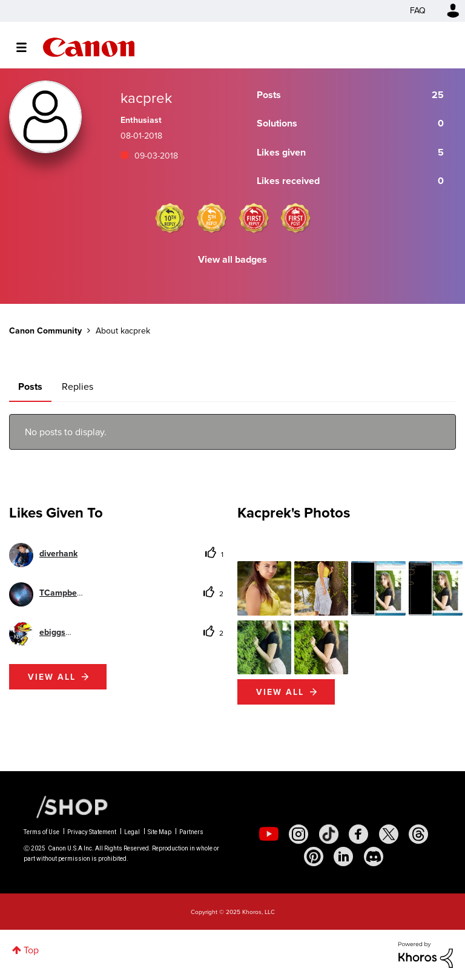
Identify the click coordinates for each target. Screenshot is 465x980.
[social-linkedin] (343, 857)
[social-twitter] (389, 834)
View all (52, 677)
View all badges (232, 259)
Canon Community (89, 47)
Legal (132, 832)
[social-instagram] (298, 834)
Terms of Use (41, 832)
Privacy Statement (92, 832)
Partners (191, 832)
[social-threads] (418, 834)
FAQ (418, 11)
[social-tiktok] (329, 834)
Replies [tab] (77, 386)
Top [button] (31, 950)
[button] (264, 588)
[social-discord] (374, 857)
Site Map (160, 832)
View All (280, 692)
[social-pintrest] (314, 857)
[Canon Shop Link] (66, 806)
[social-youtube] (269, 834)
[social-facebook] (358, 834)
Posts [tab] (30, 386)
